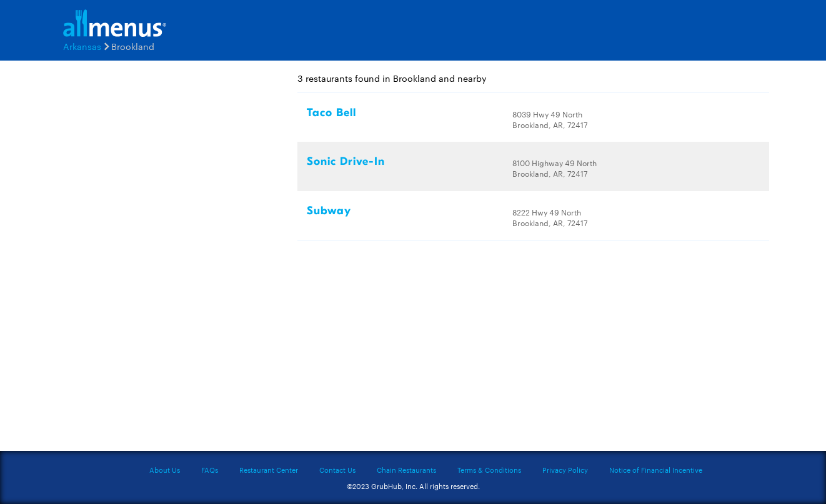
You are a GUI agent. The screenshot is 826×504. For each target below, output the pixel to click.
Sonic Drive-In (346, 161)
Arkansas (82, 46)
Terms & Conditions (489, 470)
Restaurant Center (269, 470)
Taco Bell (331, 113)
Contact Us (337, 470)
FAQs (210, 470)
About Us (165, 470)
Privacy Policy (565, 470)
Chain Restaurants (406, 470)
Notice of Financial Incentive (656, 470)
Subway (329, 211)
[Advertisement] (132, 260)
